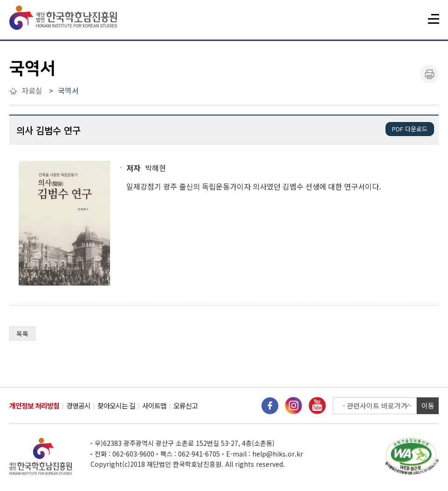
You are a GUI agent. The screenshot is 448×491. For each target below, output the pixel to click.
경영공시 (78, 406)
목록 (22, 334)
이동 (428, 406)
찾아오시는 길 (116, 406)
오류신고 (186, 406)
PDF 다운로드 (410, 129)
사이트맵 (154, 406)
